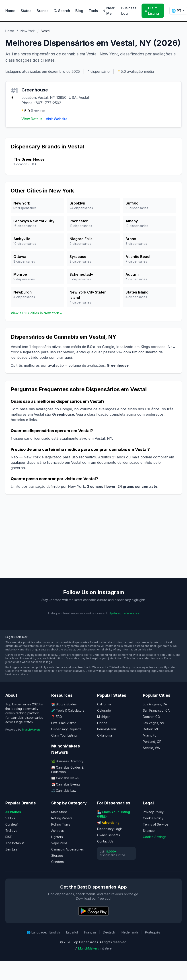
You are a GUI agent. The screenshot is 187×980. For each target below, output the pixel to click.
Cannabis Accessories (68, 849)
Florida (102, 723)
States (26, 11)
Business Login (129, 11)
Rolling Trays (61, 824)
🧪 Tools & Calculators (68, 710)
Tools (93, 11)
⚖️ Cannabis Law (64, 791)
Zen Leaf (12, 849)
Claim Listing (152, 11)
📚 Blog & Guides (64, 704)
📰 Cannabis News (65, 778)
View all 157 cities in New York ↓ (37, 313)
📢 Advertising (108, 823)
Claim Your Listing (64, 735)
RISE (9, 837)
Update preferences (124, 613)
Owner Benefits (109, 835)
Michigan (104, 717)
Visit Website (57, 119)
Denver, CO (151, 717)
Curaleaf (12, 824)
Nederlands (130, 932)
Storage (57, 855)
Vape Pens (59, 843)
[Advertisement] (86, 540)
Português (153, 932)
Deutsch (109, 932)
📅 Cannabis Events (66, 784)
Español (72, 932)
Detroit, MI (150, 729)
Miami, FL (150, 735)
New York (28, 31)
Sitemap (149, 831)
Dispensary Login (110, 829)
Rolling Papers (62, 818)
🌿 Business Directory (67, 761)
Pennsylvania (107, 729)
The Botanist (15, 843)
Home (10, 11)
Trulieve (11, 831)
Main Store (59, 812)
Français (90, 932)
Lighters (57, 837)
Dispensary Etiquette (66, 729)
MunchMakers (31, 730)
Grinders (58, 862)
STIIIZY (10, 818)
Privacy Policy (153, 812)
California (104, 704)
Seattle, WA (151, 748)
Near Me (109, 11)
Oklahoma (105, 735)
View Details (32, 119)
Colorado (104, 710)
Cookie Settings (155, 837)
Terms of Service (156, 824)
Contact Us (105, 841)
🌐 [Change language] (178, 11)
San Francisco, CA (156, 710)
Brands (42, 11)
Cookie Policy (153, 818)
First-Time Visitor (64, 723)
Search (62, 11)
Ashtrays (58, 831)
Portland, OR (152, 742)
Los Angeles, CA (155, 704)
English (55, 932)
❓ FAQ (57, 717)
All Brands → (15, 812)
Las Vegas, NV (154, 723)
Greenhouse (35, 90)
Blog (79, 11)
